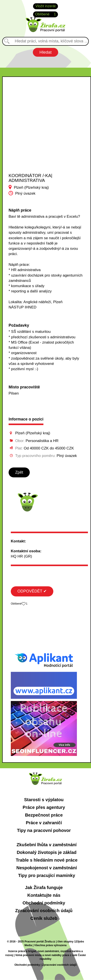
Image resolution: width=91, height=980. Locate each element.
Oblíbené (46, 14)
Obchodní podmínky (44, 903)
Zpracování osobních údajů (44, 911)
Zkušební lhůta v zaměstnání (46, 845)
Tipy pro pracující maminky (47, 875)
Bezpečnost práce (44, 815)
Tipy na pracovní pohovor (44, 830)
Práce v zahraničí (44, 823)
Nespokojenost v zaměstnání (47, 868)
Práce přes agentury (44, 807)
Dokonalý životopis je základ (47, 852)
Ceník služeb (44, 918)
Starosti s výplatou (44, 800)
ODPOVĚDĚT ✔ (32, 591)
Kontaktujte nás (44, 895)
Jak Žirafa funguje (44, 888)
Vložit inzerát (46, 6)
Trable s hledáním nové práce (46, 860)
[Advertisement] (42, 129)
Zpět (19, 472)
